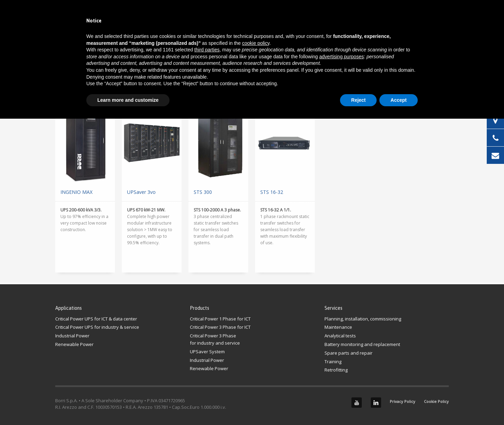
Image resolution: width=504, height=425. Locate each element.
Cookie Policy (436, 401)
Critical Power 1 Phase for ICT (220, 319)
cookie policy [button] (256, 43)
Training (333, 362)
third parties (207, 50)
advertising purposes (342, 57)
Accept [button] (399, 100)
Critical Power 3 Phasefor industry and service (215, 339)
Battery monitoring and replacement (362, 344)
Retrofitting (336, 370)
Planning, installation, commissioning (363, 319)
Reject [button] (358, 100)
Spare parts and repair (348, 353)
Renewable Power (74, 344)
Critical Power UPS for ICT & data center (96, 319)
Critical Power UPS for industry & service (97, 327)
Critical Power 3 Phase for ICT (220, 327)
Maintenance (338, 327)
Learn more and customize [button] (128, 100)
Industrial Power (72, 336)
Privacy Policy (403, 401)
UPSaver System (207, 352)
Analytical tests (340, 336)
